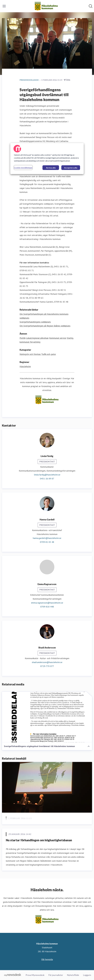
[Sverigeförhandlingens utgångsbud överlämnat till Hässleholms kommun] (47, 717)
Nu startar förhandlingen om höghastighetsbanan (39, 840)
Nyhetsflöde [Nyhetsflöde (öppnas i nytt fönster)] (73, 975)
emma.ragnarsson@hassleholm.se (47, 603)
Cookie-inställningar (23, 168)
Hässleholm (25, 366)
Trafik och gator (49, 354)
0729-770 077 (47, 666)
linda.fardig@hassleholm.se (47, 475)
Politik (23, 338)
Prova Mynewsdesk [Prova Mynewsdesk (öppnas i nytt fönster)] (35, 975)
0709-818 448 (47, 607)
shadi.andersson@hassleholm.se (47, 662)
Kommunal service (58, 338)
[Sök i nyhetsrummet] (91, 6)
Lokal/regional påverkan (37, 338)
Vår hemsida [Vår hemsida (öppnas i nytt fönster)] (47, 959)
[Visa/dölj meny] (4, 6)
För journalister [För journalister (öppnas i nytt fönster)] (56, 975)
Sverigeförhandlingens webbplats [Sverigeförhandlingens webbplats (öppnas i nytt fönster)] (35, 322)
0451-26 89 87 (47, 479)
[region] (47, 159)
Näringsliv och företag (30, 354)
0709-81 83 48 (47, 542)
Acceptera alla (71, 168)
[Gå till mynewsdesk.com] (13, 975)
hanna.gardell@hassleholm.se (47, 538)
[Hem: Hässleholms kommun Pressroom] (46, 6)
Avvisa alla (51, 168)
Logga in (87, 975)
